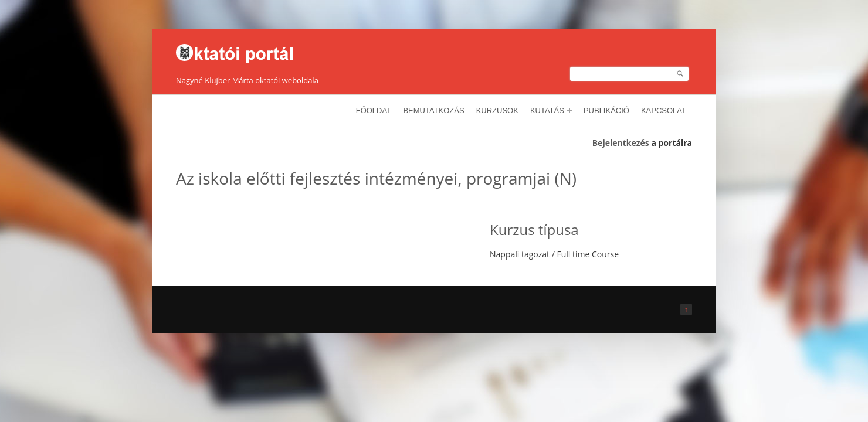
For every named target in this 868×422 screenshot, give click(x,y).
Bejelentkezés (621, 143)
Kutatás (551, 110)
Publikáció (606, 110)
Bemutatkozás (433, 110)
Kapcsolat (664, 110)
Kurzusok (497, 110)
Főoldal (374, 110)
